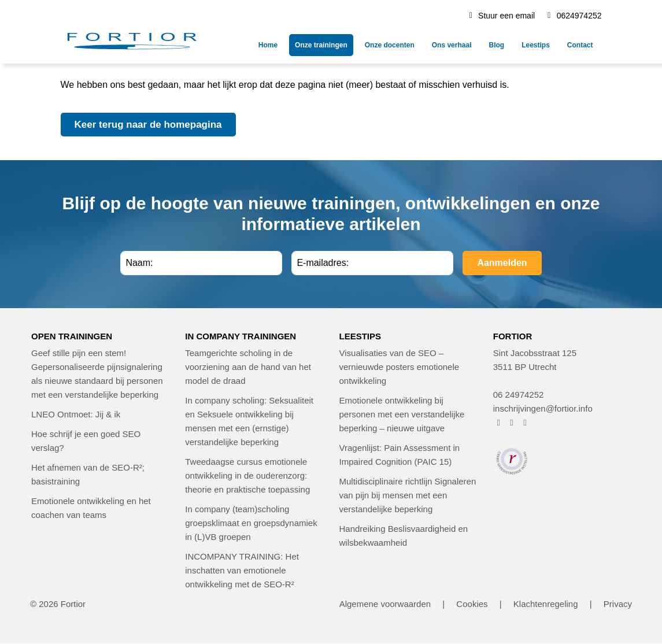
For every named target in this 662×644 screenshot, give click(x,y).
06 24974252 (519, 395)
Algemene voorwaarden (385, 604)
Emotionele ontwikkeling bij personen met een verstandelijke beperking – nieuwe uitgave (402, 414)
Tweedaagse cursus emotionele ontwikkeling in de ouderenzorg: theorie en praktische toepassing (247, 475)
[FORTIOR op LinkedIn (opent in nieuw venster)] (525, 422)
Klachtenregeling (546, 604)
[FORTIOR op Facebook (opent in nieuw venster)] (499, 422)
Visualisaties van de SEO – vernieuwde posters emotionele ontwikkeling (400, 367)
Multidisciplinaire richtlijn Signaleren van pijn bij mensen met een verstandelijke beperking (408, 495)
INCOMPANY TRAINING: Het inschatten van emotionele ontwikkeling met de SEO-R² (242, 570)
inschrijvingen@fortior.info (543, 408)
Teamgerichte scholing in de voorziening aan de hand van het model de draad (248, 367)
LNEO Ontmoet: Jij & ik (76, 414)
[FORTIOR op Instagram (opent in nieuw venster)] (512, 422)
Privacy (618, 604)
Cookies (472, 604)
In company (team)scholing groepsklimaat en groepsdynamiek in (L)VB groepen (251, 523)
